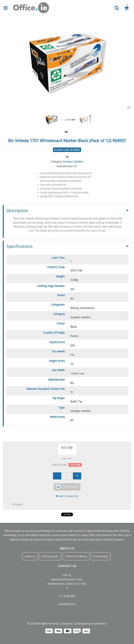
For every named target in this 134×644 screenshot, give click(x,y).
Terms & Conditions (76, 556)
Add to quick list (67, 496)
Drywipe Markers (73, 162)
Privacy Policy (101, 556)
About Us (30, 556)
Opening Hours (50, 556)
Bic (66, 132)
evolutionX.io (99, 623)
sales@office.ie (67, 604)
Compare (14, 505)
